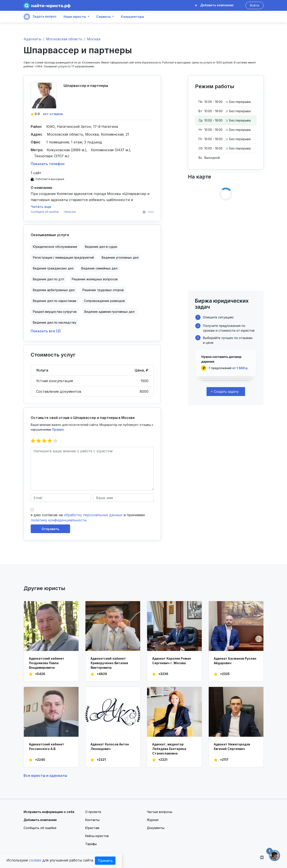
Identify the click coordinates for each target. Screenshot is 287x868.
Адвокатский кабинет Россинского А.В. (47, 746)
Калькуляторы (132, 17)
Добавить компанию (214, 5)
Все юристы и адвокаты (45, 776)
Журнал (153, 820)
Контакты (92, 820)
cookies (35, 860)
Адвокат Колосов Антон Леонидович (110, 746)
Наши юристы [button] (75, 17)
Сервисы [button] (103, 17)
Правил (58, 429)
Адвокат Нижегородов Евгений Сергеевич (232, 746)
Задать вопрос (40, 17)
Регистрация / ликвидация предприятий (63, 257)
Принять (105, 861)
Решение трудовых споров (103, 290)
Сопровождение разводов (104, 301)
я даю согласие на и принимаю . (88, 518)
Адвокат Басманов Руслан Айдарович (235, 661)
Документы (156, 828)
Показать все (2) (46, 331)
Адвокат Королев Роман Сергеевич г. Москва (172, 661)
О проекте (93, 812)
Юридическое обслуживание (55, 247)
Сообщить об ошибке (45, 212)
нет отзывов (53, 114)
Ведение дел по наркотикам (55, 301)
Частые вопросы (160, 812)
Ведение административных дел (109, 312)
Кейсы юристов (97, 836)
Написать (70, 212)
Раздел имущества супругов (55, 312)
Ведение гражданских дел (53, 268)
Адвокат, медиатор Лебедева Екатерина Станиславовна (169, 749)
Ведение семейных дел (99, 268)
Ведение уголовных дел (120, 257)
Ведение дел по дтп (48, 279)
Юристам (92, 828)
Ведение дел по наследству (55, 322)
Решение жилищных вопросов (95, 279)
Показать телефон (48, 164)
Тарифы (91, 844)
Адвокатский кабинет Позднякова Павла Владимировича (47, 663)
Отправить (50, 529)
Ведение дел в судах (101, 247)
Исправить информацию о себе (49, 812)
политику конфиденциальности (59, 520)
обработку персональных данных (93, 515)
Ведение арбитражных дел (54, 290)
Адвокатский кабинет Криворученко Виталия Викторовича (109, 663)
